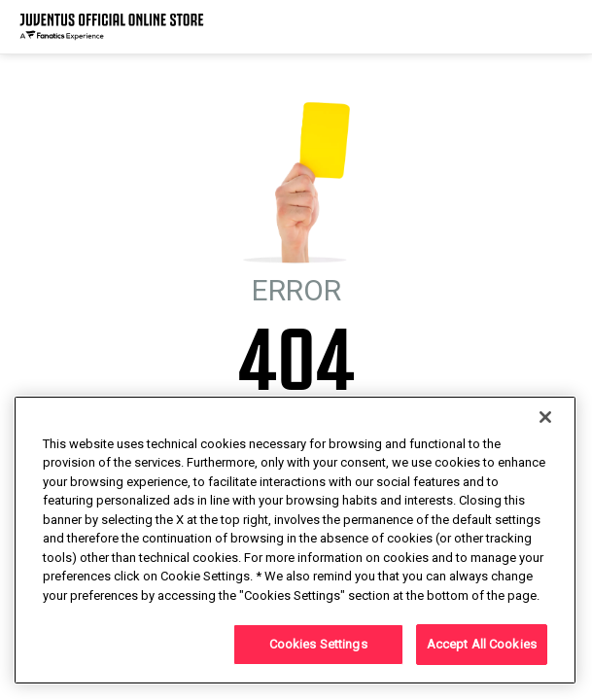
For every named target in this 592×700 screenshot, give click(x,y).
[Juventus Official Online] (112, 27)
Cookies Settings (318, 644)
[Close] (545, 417)
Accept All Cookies (482, 644)
